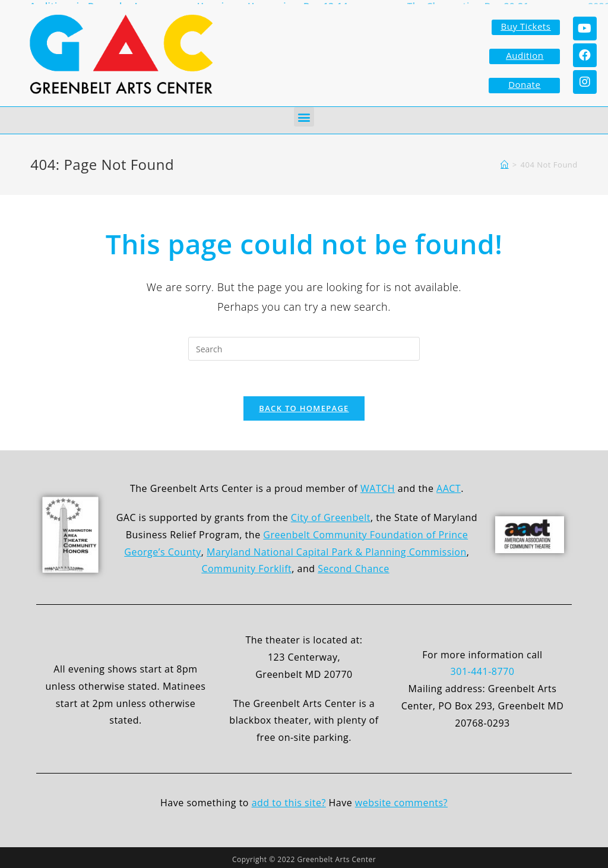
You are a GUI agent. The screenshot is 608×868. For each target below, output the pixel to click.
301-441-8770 (483, 669)
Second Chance (354, 566)
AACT (449, 486)
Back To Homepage (304, 406)
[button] (304, 114)
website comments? (401, 800)
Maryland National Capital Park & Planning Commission (337, 549)
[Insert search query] (304, 346)
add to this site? (289, 800)
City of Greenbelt (331, 515)
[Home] (505, 162)
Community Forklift (246, 566)
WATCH (378, 486)
